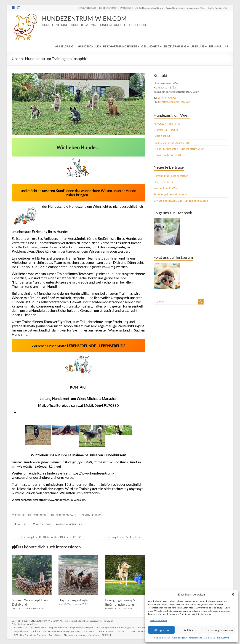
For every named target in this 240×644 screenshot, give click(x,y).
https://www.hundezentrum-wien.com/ (62, 500)
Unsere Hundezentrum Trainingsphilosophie (181, 200)
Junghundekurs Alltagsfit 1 (84, 627)
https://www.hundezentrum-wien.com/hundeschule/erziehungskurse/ (63, 475)
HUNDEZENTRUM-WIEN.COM (86, 18)
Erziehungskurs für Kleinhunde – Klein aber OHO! (49, 537)
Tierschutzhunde (90, 514)
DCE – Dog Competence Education (31, 635)
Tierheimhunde (37, 514)
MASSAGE (124, 631)
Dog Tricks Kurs (163, 182)
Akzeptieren (162, 630)
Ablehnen (190, 630)
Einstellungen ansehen (220, 630)
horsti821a (23, 524)
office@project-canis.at (65, 405)
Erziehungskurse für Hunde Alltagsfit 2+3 (118, 627)
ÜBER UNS (198, 46)
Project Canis (56, 635)
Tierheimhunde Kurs (63, 514)
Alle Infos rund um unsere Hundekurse (83, 635)
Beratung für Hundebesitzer (171, 176)
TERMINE (215, 46)
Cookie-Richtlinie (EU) (218, 8)
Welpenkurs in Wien (59, 627)
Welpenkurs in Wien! (166, 188)
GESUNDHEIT (150, 46)
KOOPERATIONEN (108, 8)
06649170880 (167, 98)
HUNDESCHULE (88, 46)
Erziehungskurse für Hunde (122, 537)
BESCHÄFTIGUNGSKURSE (120, 46)
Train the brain (40, 631)
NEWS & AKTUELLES (87, 8)
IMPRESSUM (223, 638)
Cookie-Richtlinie (162, 638)
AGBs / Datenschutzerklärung (149, 8)
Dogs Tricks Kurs (22, 631)
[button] (233, 594)
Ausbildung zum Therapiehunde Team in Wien (193, 638)
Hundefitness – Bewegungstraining (65, 631)
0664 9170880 (107, 405)
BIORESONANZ (108, 631)
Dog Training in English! (75, 600)
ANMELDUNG (64, 46)
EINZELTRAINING (175, 46)
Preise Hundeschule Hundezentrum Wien (185, 8)
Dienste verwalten (158, 620)
